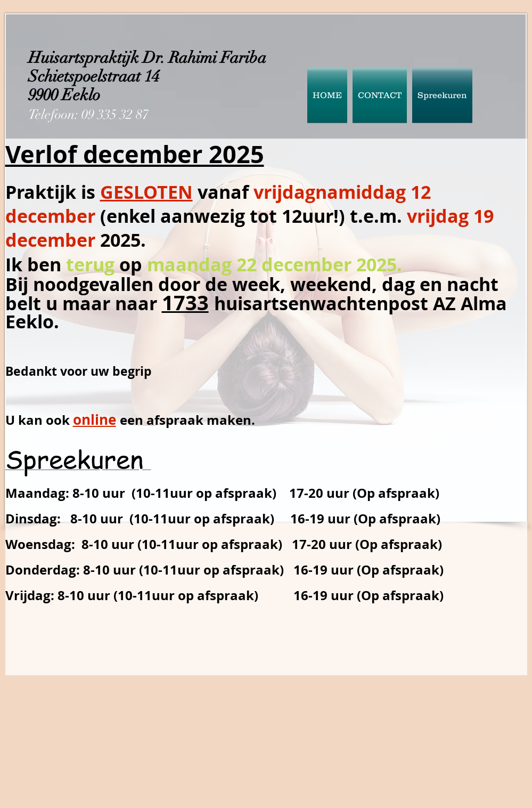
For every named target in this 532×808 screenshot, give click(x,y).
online (95, 419)
